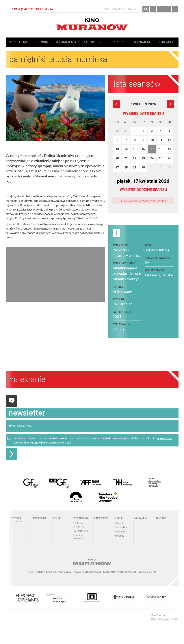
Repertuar (18, 42)
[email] (92, 426)
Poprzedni (116, 104)
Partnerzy (119, 536)
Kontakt (166, 42)
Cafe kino (119, 523)
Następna (170, 104)
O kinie (116, 42)
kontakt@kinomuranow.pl (119, 571)
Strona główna (17, 520)
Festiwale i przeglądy (79, 525)
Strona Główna (8, 10)
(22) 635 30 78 (147, 571)
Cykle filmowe (81, 531)
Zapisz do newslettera (12, 454)
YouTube (175, 9)
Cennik (42, 42)
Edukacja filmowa (78, 537)
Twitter (168, 9)
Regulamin (120, 532)
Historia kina (121, 527)
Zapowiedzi (93, 42)
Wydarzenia (66, 42)
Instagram (160, 9)
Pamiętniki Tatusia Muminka (34, 9)
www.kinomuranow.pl (87, 571)
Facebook (153, 9)
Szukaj (146, 9)
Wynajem (142, 42)
